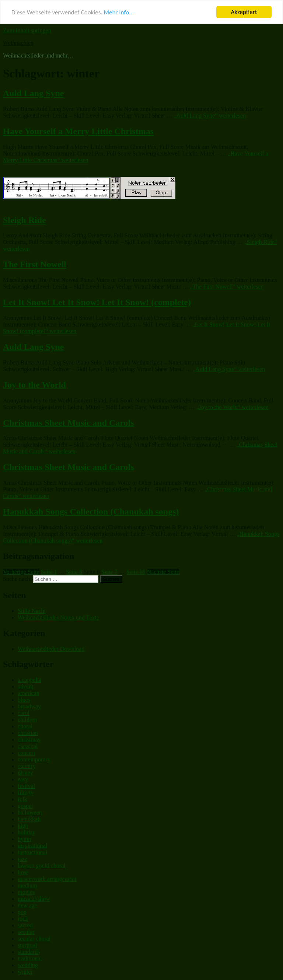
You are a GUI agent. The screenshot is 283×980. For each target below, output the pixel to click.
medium (27, 885)
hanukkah (29, 819)
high (23, 826)
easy (23, 779)
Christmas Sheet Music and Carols (69, 423)
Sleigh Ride (25, 220)
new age (27, 905)
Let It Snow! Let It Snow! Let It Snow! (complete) (97, 302)
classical (28, 746)
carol (24, 713)
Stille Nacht (32, 611)
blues (24, 700)
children (27, 720)
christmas (29, 740)
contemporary (34, 759)
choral (25, 726)
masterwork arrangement (47, 879)
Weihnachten (18, 43)
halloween (30, 812)
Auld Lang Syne (33, 93)
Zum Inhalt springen (27, 30)
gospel (25, 806)
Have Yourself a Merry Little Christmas (78, 131)
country (27, 766)
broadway (29, 706)
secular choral (34, 939)
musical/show (34, 899)
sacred (25, 925)
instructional (32, 852)
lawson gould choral (42, 866)
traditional (30, 958)
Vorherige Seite (21, 572)
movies (26, 892)
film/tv (26, 793)
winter (25, 972)
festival (26, 786)
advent (26, 686)
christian (28, 733)
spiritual (27, 945)
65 (136, 572)
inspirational (32, 846)
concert (26, 753)
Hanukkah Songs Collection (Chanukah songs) (91, 512)
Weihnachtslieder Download (51, 649)
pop (22, 912)
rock (23, 919)
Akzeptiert (244, 12)
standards (29, 952)
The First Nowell (35, 264)
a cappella (29, 680)
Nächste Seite (163, 572)
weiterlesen (210, 116)
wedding (28, 965)
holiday (27, 832)
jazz (22, 859)
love (23, 872)
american (29, 693)
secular (26, 932)
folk (22, 799)
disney (25, 773)
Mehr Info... (118, 12)
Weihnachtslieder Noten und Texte (58, 618)
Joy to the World (34, 385)
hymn (24, 839)
